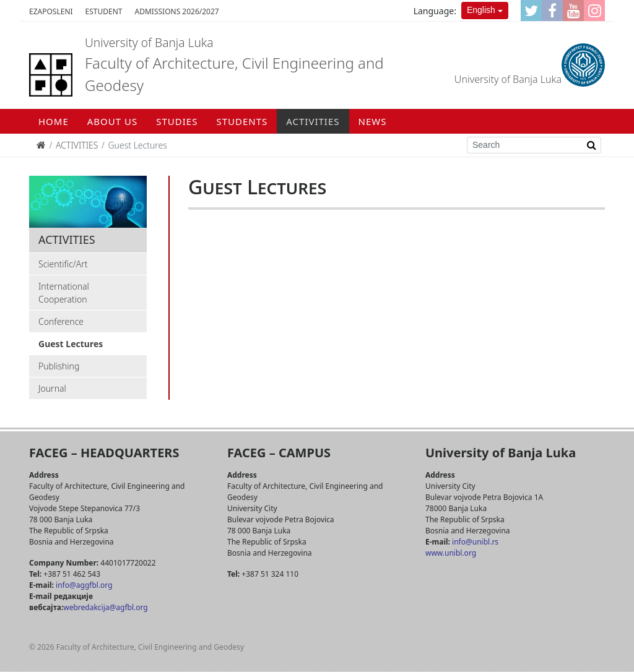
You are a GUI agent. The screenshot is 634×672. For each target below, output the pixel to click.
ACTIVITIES (313, 121)
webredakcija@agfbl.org (105, 607)
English (481, 10)
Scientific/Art (63, 264)
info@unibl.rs (474, 542)
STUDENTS (242, 121)
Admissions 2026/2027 (177, 11)
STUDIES (177, 121)
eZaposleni (51, 11)
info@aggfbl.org (84, 585)
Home (54, 121)
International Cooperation (64, 293)
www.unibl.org (451, 553)
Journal (52, 388)
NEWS (373, 121)
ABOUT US (112, 121)
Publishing (59, 366)
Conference (61, 321)
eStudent (104, 11)
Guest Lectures (71, 344)
